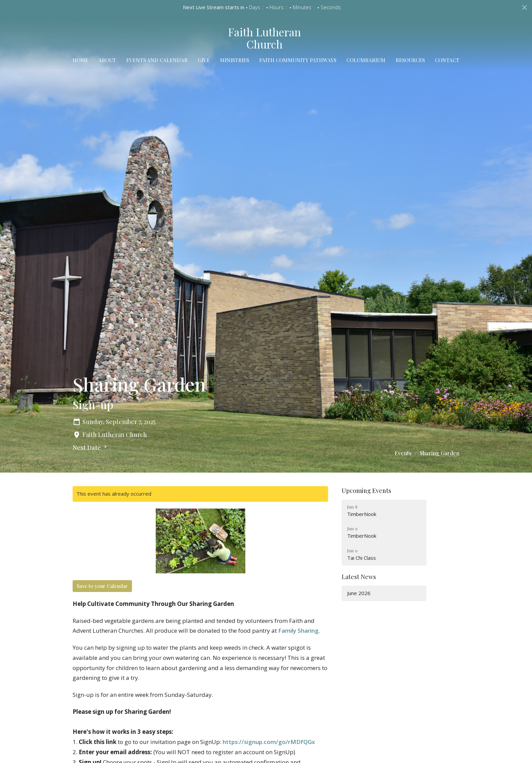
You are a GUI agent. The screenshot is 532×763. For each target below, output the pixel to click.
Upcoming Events (366, 491)
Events (403, 453)
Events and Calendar (157, 60)
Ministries (234, 60)
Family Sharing (298, 631)
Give (204, 60)
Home (80, 60)
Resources (410, 60)
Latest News (359, 577)
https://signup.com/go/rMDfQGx (269, 742)
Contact (447, 60)
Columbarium (366, 60)
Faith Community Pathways (298, 60)
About (107, 60)
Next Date (91, 447)
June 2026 (359, 593)
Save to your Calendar (102, 586)
